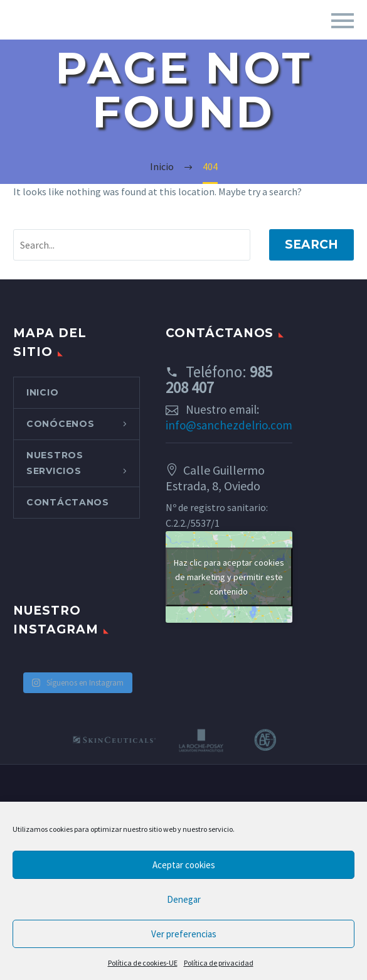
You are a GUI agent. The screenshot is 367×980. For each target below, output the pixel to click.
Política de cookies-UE (143, 963)
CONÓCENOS (60, 424)
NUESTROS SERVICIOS (55, 463)
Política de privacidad (219, 963)
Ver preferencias (184, 934)
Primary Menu (343, 21)
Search (311, 245)
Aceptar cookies (184, 865)
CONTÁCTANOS (68, 502)
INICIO (42, 392)
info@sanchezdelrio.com (228, 425)
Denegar (184, 899)
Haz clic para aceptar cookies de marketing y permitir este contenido (228, 576)
